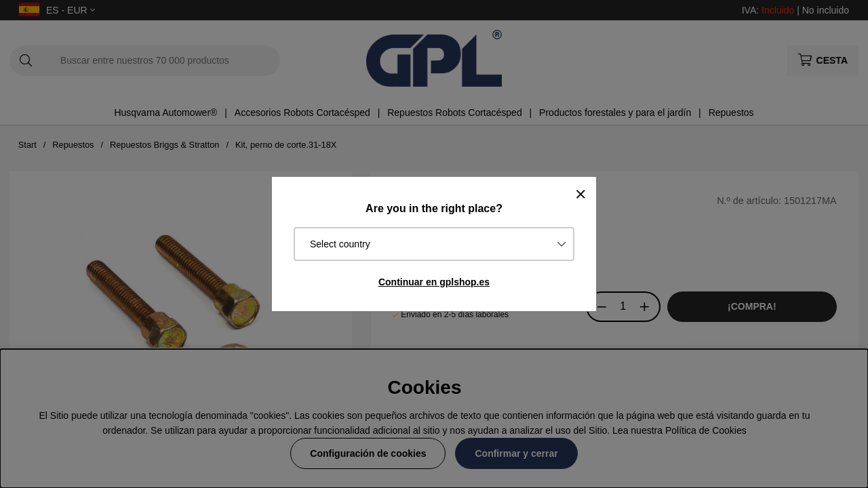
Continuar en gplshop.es (434, 282)
